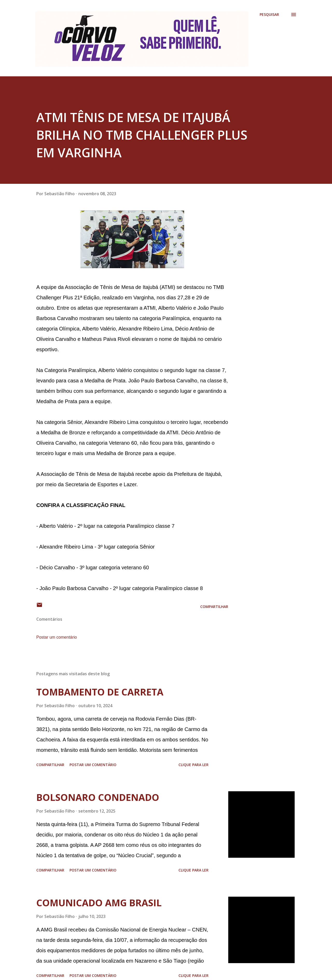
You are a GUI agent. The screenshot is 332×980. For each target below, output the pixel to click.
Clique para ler (193, 765)
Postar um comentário (57, 637)
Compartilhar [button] (214, 607)
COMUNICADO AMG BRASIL (99, 903)
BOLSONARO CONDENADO (98, 797)
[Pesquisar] (269, 15)
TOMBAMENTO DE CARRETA (100, 692)
